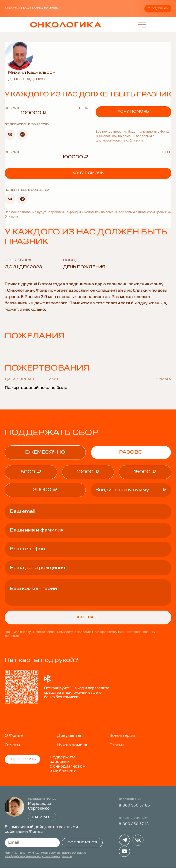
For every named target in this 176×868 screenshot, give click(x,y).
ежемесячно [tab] (45, 453)
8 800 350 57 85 (134, 806)
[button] (10, 135)
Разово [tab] (131, 453)
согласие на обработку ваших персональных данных (46, 855)
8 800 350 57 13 (134, 825)
